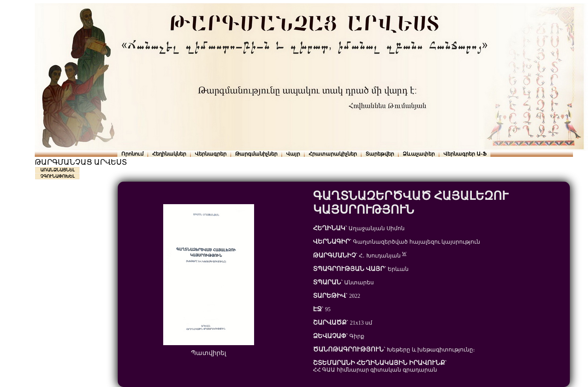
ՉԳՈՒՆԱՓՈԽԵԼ (57, 176)
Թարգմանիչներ (256, 154)
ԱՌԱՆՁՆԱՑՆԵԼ (57, 170)
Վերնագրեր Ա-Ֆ (465, 154)
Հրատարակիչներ (333, 154)
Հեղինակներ (169, 154)
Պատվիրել (208, 353)
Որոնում (132, 154)
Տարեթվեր (380, 154)
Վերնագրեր (211, 154)
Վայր (293, 154)
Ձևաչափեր (419, 154)
